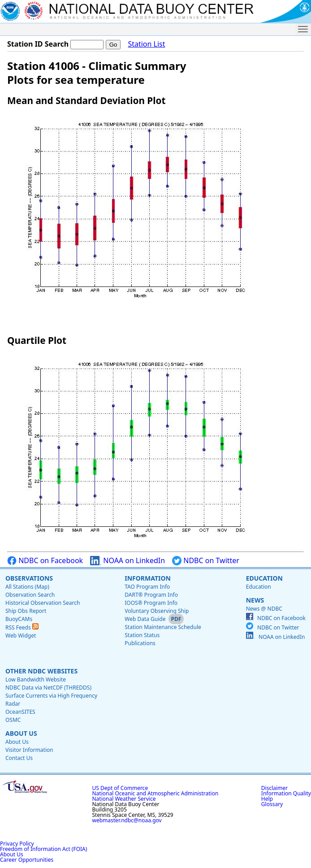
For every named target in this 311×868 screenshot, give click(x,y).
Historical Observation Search (43, 603)
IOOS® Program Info (151, 603)
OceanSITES (20, 712)
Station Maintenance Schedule (163, 627)
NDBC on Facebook (45, 561)
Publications (140, 643)
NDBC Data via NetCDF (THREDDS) (48, 688)
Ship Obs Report (26, 611)
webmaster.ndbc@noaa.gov (127, 820)
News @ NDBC (264, 609)
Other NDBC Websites (41, 671)
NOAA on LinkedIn (127, 561)
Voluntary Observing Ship (157, 611)
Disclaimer (274, 788)
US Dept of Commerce (120, 788)
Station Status (142, 635)
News (255, 600)
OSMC (13, 720)
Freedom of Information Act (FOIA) (43, 849)
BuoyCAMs (19, 619)
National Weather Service (124, 799)
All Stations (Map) (27, 587)
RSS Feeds (22, 627)
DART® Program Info (151, 595)
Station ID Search (38, 44)
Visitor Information (29, 750)
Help (267, 799)
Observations (29, 578)
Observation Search (30, 595)
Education (264, 578)
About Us (21, 733)
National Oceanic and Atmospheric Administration (155, 793)
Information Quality (286, 793)
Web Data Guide (145, 619)
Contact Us (19, 758)
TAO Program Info (147, 587)
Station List (146, 44)
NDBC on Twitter (206, 561)
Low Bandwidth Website (36, 679)
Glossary (272, 804)
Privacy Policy (17, 844)
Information (148, 578)
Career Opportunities (27, 860)
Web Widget (21, 636)
